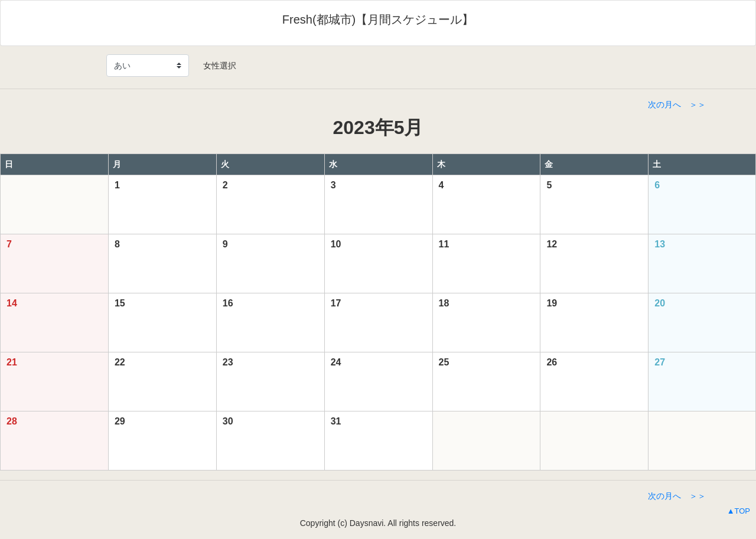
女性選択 (216, 66)
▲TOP (739, 511)
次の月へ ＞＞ (677, 104)
